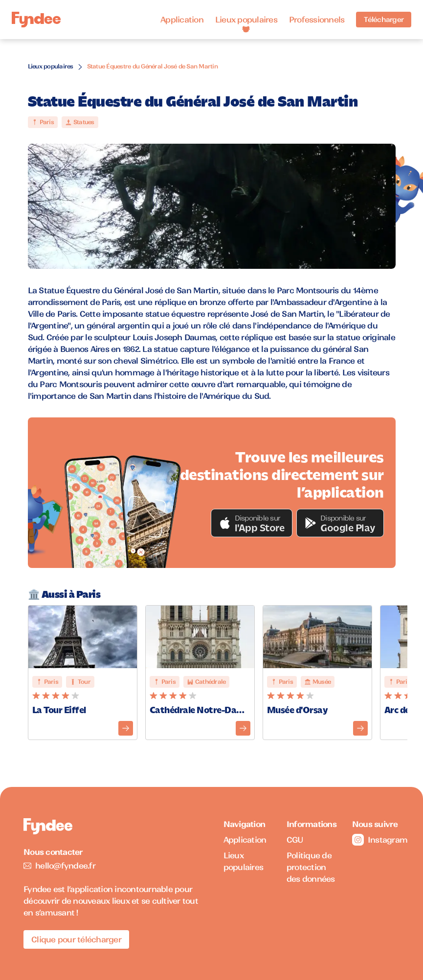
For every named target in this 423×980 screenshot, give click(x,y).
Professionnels (317, 20)
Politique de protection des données (311, 867)
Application (182, 20)
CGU (295, 840)
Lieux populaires (246, 20)
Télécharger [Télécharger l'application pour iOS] (384, 20)
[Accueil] (36, 20)
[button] (252, 523)
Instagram (376, 840)
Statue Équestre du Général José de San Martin (152, 66)
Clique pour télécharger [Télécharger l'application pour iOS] (76, 939)
